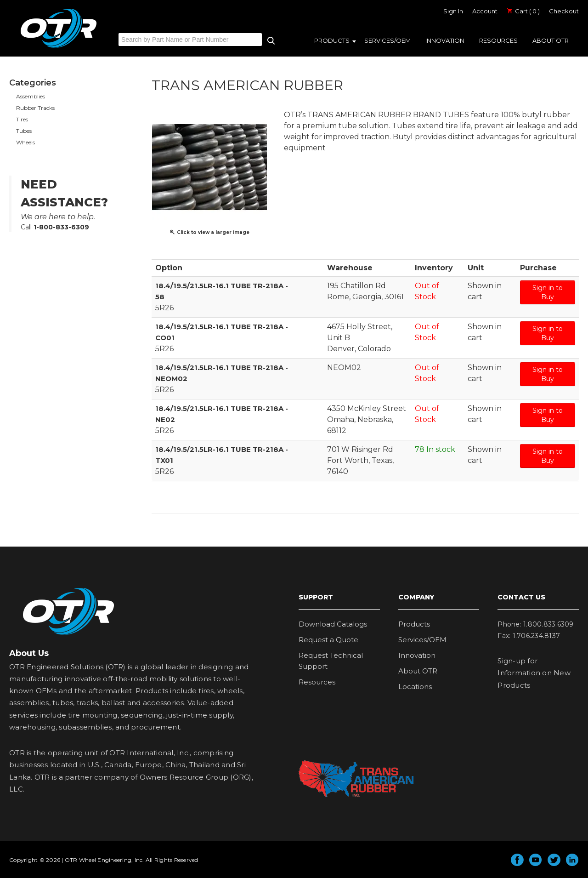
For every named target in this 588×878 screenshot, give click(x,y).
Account (485, 11)
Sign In (453, 11)
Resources (498, 40)
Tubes (24, 131)
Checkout (564, 11)
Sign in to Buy (548, 292)
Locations (415, 687)
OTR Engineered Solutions (59, 47)
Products (332, 40)
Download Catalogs (333, 624)
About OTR (551, 40)
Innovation (445, 40)
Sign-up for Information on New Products (534, 673)
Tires (22, 119)
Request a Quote (328, 640)
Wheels (25, 142)
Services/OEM (387, 40)
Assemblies (31, 96)
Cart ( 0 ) (523, 11)
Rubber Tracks (35, 108)
